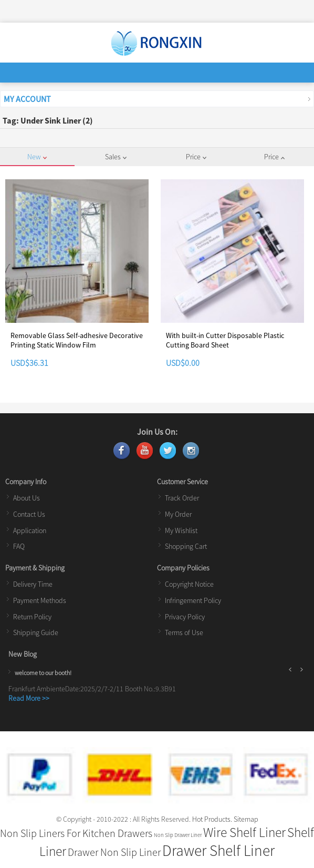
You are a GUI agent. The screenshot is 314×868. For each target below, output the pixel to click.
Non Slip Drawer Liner (178, 835)
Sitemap (246, 819)
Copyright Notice (189, 584)
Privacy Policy (185, 617)
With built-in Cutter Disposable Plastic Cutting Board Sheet (225, 340)
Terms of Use (184, 632)
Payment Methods (40, 600)
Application (30, 530)
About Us (27, 498)
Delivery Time (33, 584)
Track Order (182, 498)
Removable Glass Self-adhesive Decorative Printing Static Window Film (77, 340)
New (37, 157)
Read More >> (29, 698)
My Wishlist (181, 530)
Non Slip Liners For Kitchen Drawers (76, 833)
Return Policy (32, 617)
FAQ (19, 546)
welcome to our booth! (43, 673)
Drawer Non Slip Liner (114, 852)
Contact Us (29, 514)
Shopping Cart (186, 546)
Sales (116, 157)
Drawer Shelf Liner (218, 850)
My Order (178, 514)
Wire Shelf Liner (244, 832)
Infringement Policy (193, 600)
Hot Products (211, 819)
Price (196, 157)
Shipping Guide (36, 632)
